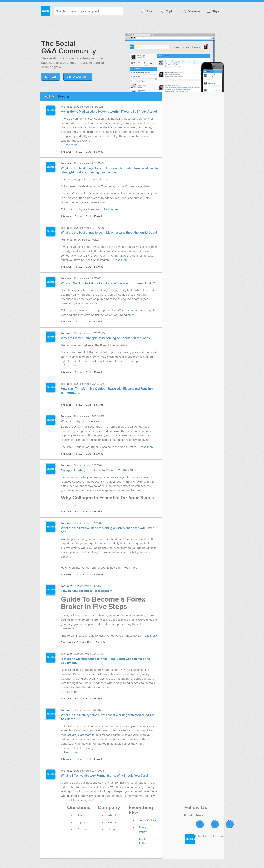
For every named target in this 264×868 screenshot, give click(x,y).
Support (113, 830)
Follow (78, 152)
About (112, 815)
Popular (64, 97)
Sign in (214, 11)
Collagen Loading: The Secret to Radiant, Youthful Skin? (99, 470)
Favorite (99, 152)
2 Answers (67, 642)
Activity (50, 97)
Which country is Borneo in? (80, 421)
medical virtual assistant (76, 735)
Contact (113, 822)
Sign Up (51, 77)
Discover (191, 11)
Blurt (88, 152)
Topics (167, 11)
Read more (71, 145)
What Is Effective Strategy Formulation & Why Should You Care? (105, 776)
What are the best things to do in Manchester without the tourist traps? (109, 233)
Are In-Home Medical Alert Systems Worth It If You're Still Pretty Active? (109, 112)
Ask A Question (78, 77)
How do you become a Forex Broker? (86, 591)
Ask (147, 11)
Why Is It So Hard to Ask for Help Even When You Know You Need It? (108, 283)
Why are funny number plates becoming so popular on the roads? (106, 338)
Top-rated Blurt (70, 107)
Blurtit (45, 11)
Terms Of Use (147, 820)
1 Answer (66, 152)
